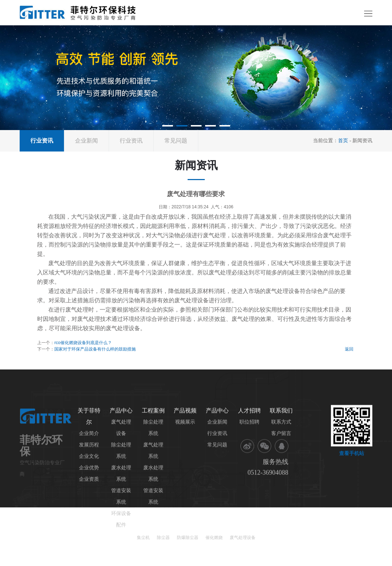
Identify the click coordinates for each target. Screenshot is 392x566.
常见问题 (176, 141)
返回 (349, 349)
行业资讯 (131, 141)
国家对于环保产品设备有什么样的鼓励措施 (95, 349)
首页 (343, 141)
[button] (168, 126)
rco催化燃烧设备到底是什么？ (83, 343)
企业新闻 (86, 141)
